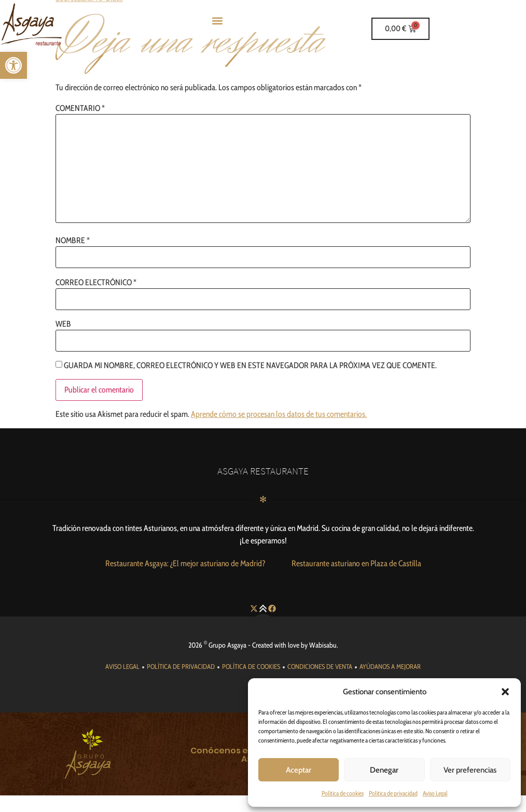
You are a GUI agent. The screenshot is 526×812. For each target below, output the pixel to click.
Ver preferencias (470, 770)
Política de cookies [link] (343, 793)
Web (63, 324)
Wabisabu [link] (323, 645)
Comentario (80, 108)
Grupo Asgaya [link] (227, 645)
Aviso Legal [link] (435, 793)
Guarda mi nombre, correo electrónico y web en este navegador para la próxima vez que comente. (250, 366)
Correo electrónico (96, 283)
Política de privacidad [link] (393, 793)
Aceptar (299, 770)
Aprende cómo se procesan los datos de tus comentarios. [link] (279, 414)
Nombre (73, 241)
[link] (13, 65)
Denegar (384, 770)
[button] (505, 692)
